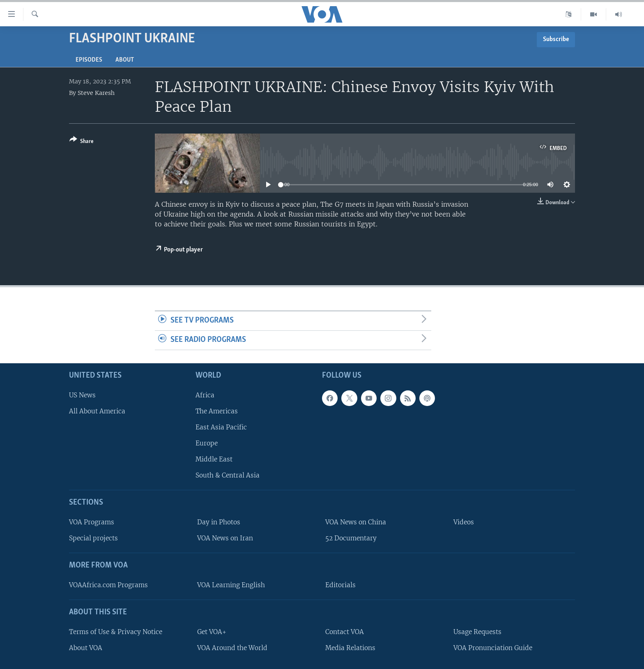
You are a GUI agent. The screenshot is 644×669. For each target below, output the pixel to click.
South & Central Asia (228, 475)
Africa (205, 395)
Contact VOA (345, 632)
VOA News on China (356, 522)
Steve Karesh (96, 93)
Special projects (93, 538)
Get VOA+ (212, 632)
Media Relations (350, 648)
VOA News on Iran (225, 538)
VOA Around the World (232, 648)
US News (82, 395)
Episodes (89, 60)
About (125, 60)
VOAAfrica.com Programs (108, 585)
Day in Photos (219, 522)
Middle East (214, 459)
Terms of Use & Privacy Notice (116, 632)
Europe (207, 443)
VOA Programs (92, 522)
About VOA (86, 648)
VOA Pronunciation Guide (493, 648)
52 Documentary (351, 538)
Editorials (340, 585)
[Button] (82, 142)
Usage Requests (477, 632)
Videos (464, 522)
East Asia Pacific (221, 427)
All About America (97, 411)
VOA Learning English (231, 585)
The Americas (217, 411)
